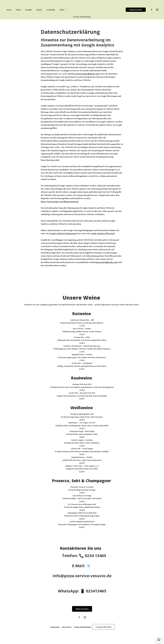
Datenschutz (67, 634)
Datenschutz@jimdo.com (88, 75)
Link (76, 214)
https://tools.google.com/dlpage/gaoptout (60, 204)
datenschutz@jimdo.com (107, 266)
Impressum (55, 634)
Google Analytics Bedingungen (64, 237)
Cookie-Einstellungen (82, 634)
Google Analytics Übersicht (104, 237)
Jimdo (67, 71)
